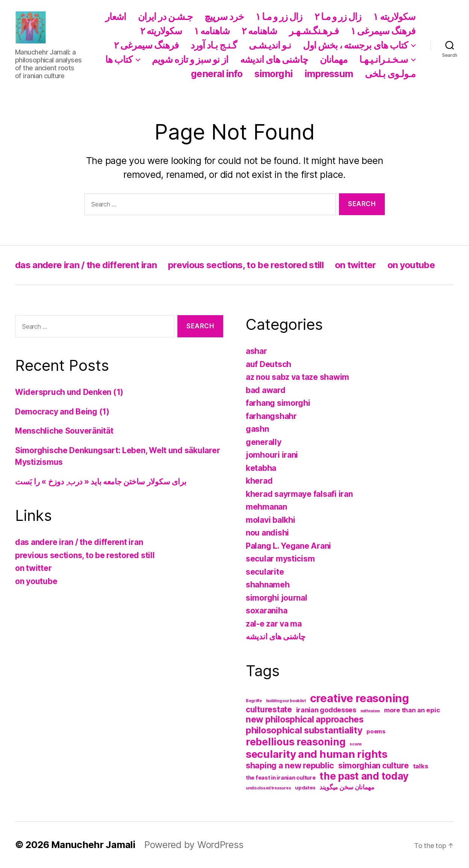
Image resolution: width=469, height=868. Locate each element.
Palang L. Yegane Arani (288, 546)
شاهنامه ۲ (259, 31)
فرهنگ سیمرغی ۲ (146, 45)
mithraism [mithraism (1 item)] (370, 711)
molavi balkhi (271, 520)
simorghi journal (277, 598)
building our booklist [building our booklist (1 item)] (286, 701)
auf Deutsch (269, 364)
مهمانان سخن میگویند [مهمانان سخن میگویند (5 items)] (347, 787)
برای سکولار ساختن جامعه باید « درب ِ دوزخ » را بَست (101, 482)
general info (217, 74)
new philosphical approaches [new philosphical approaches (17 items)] (305, 719)
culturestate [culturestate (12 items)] (269, 709)
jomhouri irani (272, 455)
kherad (259, 481)
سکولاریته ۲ (161, 31)
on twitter (355, 265)
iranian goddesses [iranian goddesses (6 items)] (326, 710)
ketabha (261, 468)
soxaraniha (266, 611)
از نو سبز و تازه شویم (190, 59)
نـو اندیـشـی (270, 45)
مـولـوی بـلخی (390, 74)
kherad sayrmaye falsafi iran (299, 494)
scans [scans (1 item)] (356, 744)
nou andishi (267, 533)
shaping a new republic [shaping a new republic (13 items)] (290, 765)
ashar (256, 351)
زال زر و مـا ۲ (338, 17)
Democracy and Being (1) (62, 412)
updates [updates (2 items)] (305, 788)
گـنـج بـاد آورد (214, 45)
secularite (265, 572)
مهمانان (334, 59)
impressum (329, 74)
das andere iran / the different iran (86, 265)
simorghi (273, 74)
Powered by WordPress (194, 845)
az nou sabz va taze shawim (297, 377)
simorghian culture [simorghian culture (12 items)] (374, 766)
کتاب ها (119, 59)
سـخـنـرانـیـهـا (384, 59)
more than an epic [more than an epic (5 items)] (412, 710)
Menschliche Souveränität (64, 431)
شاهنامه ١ (212, 31)
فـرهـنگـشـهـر (314, 31)
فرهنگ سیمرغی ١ (383, 31)
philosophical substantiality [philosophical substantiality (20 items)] (304, 730)
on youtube (411, 265)
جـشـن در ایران (165, 17)
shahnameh (268, 585)
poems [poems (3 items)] (376, 731)
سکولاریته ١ (394, 17)
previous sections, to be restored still (246, 265)
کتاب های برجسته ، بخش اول (355, 45)
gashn (257, 429)
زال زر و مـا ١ (279, 17)
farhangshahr (271, 416)
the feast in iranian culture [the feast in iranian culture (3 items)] (281, 778)
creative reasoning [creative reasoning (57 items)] (359, 698)
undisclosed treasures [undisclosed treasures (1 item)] (268, 788)
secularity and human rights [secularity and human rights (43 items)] (317, 754)
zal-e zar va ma (274, 624)
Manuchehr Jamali (93, 845)
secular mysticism (280, 559)
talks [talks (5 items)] (421, 766)
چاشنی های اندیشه (274, 59)
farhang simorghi (278, 403)
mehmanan (266, 507)
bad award (266, 390)
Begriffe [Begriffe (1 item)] (254, 701)
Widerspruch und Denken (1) (69, 392)
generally (264, 442)
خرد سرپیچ (224, 17)
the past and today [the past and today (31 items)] (364, 776)
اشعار (116, 17)
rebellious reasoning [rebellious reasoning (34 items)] (296, 742)
